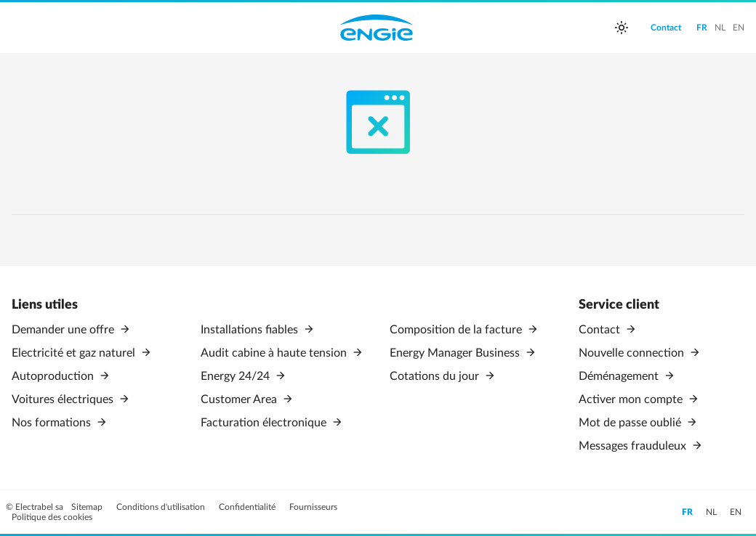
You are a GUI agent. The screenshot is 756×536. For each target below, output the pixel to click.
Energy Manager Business (456, 353)
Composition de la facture (457, 330)
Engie (377, 28)
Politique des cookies (52, 517)
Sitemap (88, 507)
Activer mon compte (632, 399)
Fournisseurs (313, 507)
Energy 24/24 (237, 376)
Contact (601, 330)
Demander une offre (64, 330)
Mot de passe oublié (631, 423)
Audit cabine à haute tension (275, 353)
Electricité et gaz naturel (75, 353)
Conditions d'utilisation (162, 507)
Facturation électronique (265, 423)
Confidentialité (248, 507)
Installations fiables (251, 330)
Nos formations (53, 423)
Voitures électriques (64, 399)
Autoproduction (54, 376)
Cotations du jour (436, 376)
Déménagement (620, 376)
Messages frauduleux (634, 446)
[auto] (622, 28)
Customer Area (240, 399)
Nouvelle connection (633, 353)
